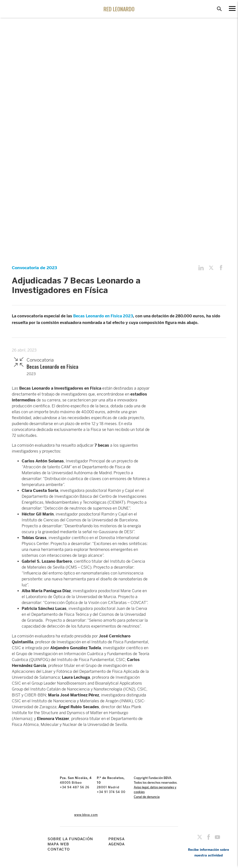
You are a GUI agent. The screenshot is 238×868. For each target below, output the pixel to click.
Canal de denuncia (147, 797)
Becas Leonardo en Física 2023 (103, 316)
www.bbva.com (86, 815)
